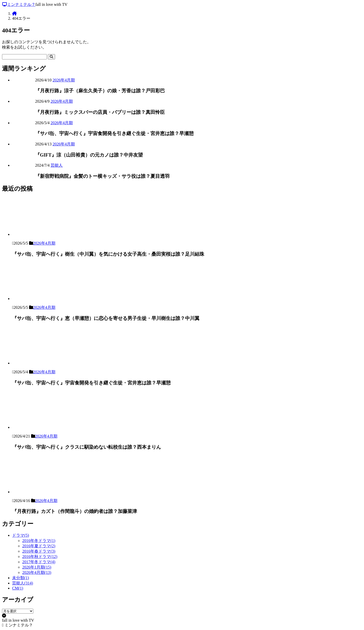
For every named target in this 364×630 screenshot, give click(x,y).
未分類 (21, 578)
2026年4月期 (64, 80)
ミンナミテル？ (19, 4)
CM (18, 588)
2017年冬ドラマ (39, 562)
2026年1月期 (37, 567)
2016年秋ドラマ (40, 557)
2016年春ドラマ (39, 551)
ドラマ (21, 535)
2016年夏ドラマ (39, 546)
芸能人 (57, 165)
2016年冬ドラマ (39, 541)
